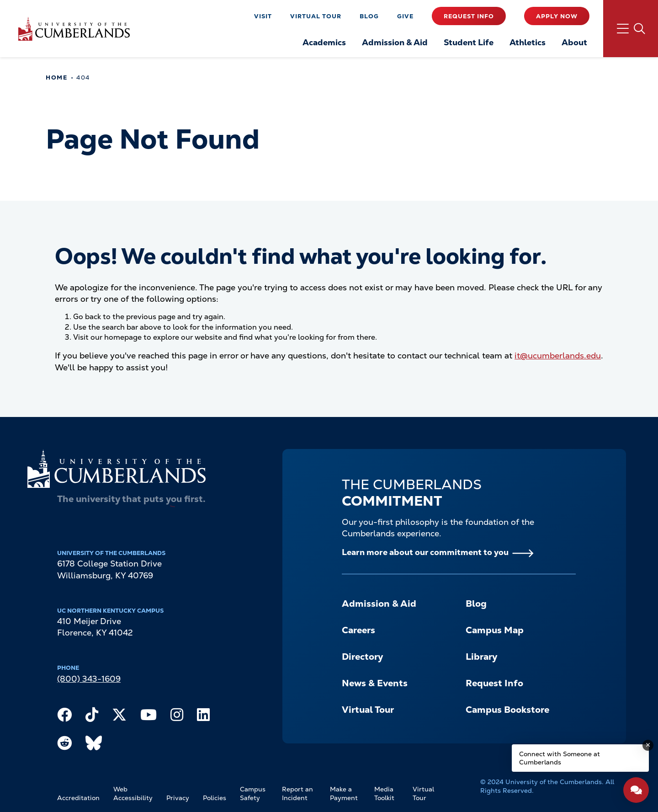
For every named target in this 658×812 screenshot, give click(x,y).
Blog (369, 16)
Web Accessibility (133, 794)
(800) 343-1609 (89, 679)
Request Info (469, 16)
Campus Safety (253, 794)
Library (481, 657)
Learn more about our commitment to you (425, 552)
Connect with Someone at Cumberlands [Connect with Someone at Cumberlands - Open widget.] (560, 758)
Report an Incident (297, 794)
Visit (263, 16)
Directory (362, 657)
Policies (215, 798)
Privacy (178, 798)
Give (405, 16)
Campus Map (495, 630)
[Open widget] (636, 790)
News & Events (375, 683)
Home (56, 77)
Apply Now (557, 16)
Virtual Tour (316, 16)
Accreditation (78, 798)
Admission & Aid (379, 604)
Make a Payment (344, 794)
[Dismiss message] (648, 745)
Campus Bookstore (507, 710)
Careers (358, 630)
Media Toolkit (384, 794)
